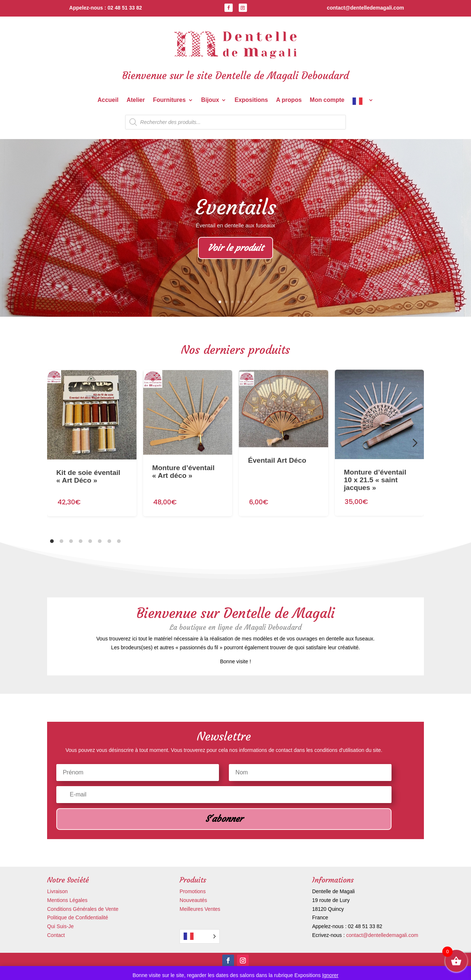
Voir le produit (235, 249)
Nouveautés (193, 900)
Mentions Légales (67, 900)
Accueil (108, 100)
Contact (56, 935)
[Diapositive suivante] (415, 443)
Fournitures (169, 100)
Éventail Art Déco (277, 435)
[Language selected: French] (200, 936)
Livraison (57, 891)
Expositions (251, 100)
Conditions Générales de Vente (83, 909)
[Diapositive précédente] (56, 443)
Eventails (236, 209)
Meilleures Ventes (200, 909)
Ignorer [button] (330, 975)
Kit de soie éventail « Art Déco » (88, 462)
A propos (289, 100)
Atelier (136, 100)
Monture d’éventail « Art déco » (184, 452)
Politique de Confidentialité (78, 917)
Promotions (193, 891)
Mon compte (327, 100)
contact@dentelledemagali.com (382, 935)
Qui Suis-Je (60, 926)
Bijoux (210, 100)
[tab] (52, 541)
